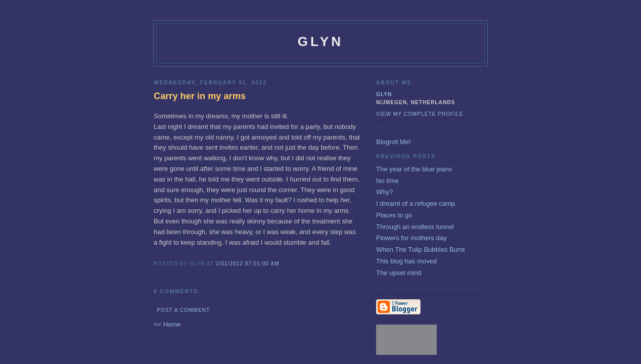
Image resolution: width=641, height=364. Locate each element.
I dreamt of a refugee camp (416, 203)
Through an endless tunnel (415, 227)
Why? (384, 192)
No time (387, 181)
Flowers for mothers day (411, 238)
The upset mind (399, 273)
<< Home (167, 324)
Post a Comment (183, 310)
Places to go (394, 215)
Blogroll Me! (394, 142)
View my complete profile (420, 114)
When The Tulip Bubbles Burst (420, 249)
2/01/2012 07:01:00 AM (248, 264)
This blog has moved (406, 261)
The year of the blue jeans (414, 169)
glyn (321, 41)
